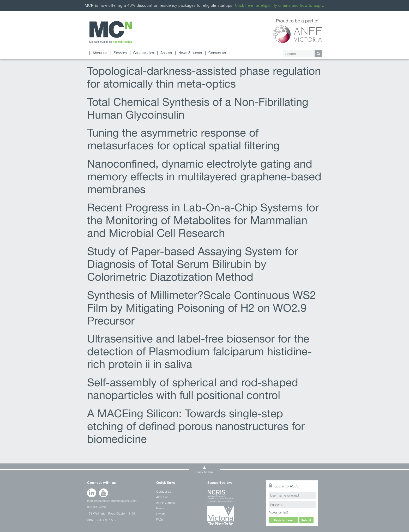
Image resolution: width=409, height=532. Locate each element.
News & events (190, 53)
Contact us (217, 53)
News (160, 508)
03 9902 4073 (97, 507)
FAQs (160, 519)
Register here (283, 520)
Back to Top (205, 472)
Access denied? (278, 512)
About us (100, 53)
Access (166, 53)
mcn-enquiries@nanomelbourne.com (112, 501)
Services (120, 53)
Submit (306, 520)
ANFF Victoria (166, 503)
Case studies (144, 53)
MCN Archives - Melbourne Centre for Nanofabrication (111, 32)
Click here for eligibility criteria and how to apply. (280, 5)
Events (161, 514)
